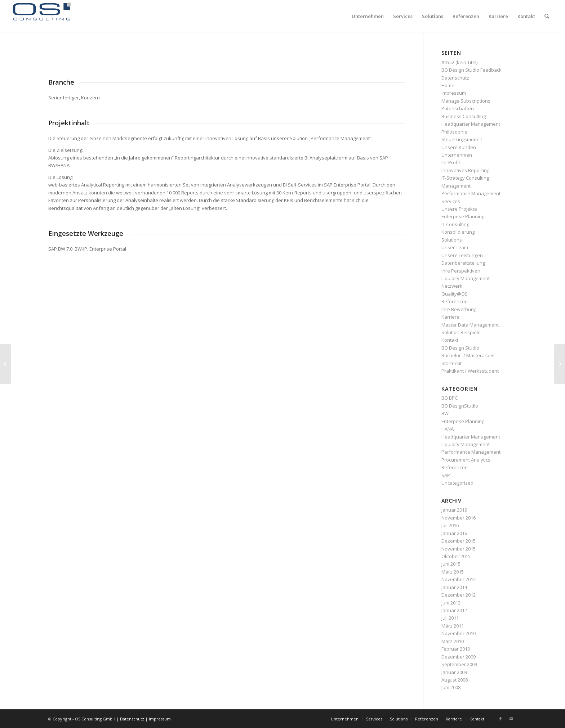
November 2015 (459, 549)
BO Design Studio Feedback (471, 70)
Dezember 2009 (459, 657)
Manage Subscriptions (466, 101)
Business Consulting (464, 116)
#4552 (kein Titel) (459, 62)
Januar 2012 (454, 610)
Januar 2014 (454, 587)
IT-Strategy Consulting (465, 178)
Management (456, 186)
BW (445, 413)
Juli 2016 (450, 525)
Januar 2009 (454, 672)
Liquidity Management (466, 278)
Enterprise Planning (463, 216)
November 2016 (459, 518)
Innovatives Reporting (465, 170)
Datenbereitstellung (463, 263)
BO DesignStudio (460, 406)
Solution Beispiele (461, 332)
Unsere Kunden (459, 147)
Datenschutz (455, 78)
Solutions (452, 240)
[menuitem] (368, 16)
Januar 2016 (454, 533)
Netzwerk (452, 286)
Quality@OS (455, 294)
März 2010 (453, 641)
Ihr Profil (451, 162)
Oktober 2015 (456, 556)
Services (451, 201)
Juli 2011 (450, 618)
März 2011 (453, 626)
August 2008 (455, 680)
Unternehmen (457, 155)
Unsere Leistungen (462, 255)
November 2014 (459, 579)
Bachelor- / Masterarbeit (468, 355)
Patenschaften (458, 108)
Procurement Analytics (466, 460)
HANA (448, 429)
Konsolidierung (458, 232)
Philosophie (454, 132)
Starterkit (451, 363)
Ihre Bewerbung (459, 309)
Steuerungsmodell (462, 139)
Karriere (450, 317)
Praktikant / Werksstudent (470, 371)
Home (448, 85)
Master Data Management (470, 325)
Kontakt (450, 340)
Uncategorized (457, 483)
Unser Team (455, 247)
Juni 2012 (451, 603)
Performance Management (471, 193)
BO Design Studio (460, 348)
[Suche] (547, 16)
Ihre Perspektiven (461, 271)
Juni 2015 (451, 564)
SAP (446, 475)
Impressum (454, 93)
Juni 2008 (451, 687)
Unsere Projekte (459, 209)
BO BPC (450, 398)
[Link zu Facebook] (501, 719)
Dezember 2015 (459, 541)
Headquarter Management (471, 124)
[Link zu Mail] (511, 719)
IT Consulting (455, 224)
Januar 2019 (454, 510)
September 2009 (459, 664)
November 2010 (459, 633)
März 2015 (453, 572)
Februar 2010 (456, 649)
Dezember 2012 (459, 595)
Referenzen (455, 301)
